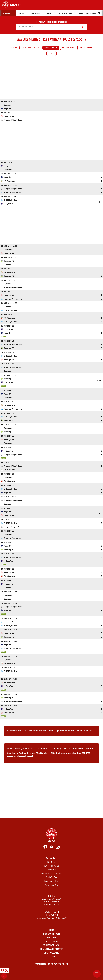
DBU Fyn (51, 938)
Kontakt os (52, 870)
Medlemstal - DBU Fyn (52, 874)
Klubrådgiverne (52, 866)
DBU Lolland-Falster (51, 949)
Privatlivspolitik (52, 881)
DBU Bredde (52, 862)
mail (70, 731)
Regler (51, 54)
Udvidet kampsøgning (89, 13)
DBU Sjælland (51, 953)
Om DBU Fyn (51, 877)
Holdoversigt (68, 48)
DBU (51, 930)
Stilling (14, 48)
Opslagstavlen (86, 48)
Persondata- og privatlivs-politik (51, 964)
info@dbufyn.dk (52, 912)
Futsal (52, 957)
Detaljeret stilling (31, 48)
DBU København (51, 945)
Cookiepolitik (51, 885)
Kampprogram (51, 48)
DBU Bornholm (51, 934)
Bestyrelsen (51, 858)
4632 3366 (88, 731)
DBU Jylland (52, 942)
